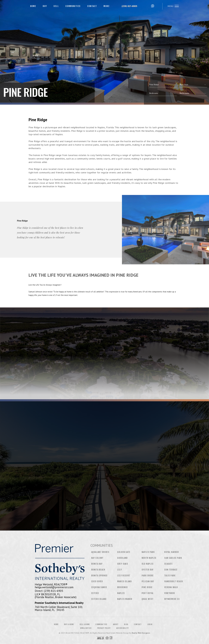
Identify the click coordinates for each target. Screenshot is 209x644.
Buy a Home (69, 624)
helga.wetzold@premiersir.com (54, 587)
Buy (45, 6)
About (116, 624)
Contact (92, 6)
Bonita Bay (97, 564)
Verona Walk (171, 587)
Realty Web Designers (141, 633)
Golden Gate (124, 552)
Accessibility (123, 628)
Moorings (123, 587)
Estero (95, 593)
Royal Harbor (172, 552)
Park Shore (148, 576)
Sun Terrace (171, 570)
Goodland (122, 558)
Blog (126, 624)
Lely (120, 570)
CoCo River (97, 581)
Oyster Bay (148, 570)
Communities (73, 6)
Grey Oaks (123, 564)
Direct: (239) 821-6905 (49, 591)
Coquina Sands (99, 587)
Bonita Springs (99, 576)
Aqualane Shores (100, 552)
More (107, 6)
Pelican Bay (148, 581)
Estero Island (99, 599)
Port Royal (148, 593)
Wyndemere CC (172, 599)
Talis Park (170, 576)
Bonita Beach (98, 570)
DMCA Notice (86, 628)
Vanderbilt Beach (174, 581)
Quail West (148, 599)
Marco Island (124, 581)
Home (33, 6)
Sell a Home (85, 624)
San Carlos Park (173, 558)
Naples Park (148, 552)
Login (150, 624)
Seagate (168, 564)
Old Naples (148, 564)
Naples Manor (125, 599)
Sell (56, 6)
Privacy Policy (104, 628)
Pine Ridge (147, 587)
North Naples (149, 558)
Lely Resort (124, 576)
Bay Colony (97, 558)
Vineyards (170, 593)
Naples (121, 593)
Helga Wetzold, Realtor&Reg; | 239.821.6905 (131, 6)
